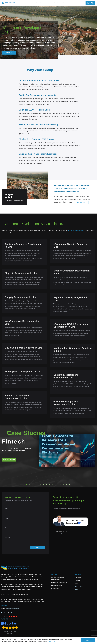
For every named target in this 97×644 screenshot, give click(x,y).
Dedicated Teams (57, 585)
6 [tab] (41, 485)
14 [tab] (64, 485)
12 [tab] (58, 485)
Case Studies (79, 586)
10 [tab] (52, 485)
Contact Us (71, 3)
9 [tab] (49, 485)
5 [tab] (38, 485)
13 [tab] (61, 485)
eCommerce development (76, 230)
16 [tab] (69, 485)
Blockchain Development (59, 582)
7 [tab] (44, 485)
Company (78, 574)
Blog (76, 589)
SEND (37, 547)
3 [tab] (32, 485)
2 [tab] (29, 485)
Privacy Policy (52, 641)
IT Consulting (55, 588)
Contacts (4, 606)
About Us (78, 577)
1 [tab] (26, 485)
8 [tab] (46, 485)
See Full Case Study (9, 460)
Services (54, 574)
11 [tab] (55, 485)
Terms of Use (14, 594)
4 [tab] (35, 485)
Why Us (77, 580)
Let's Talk (90, 3)
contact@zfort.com (62, 534)
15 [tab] (67, 485)
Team (77, 583)
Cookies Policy (24, 594)
